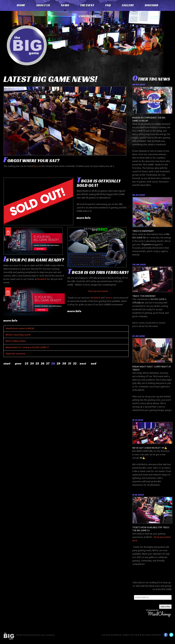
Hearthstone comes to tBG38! (20, 328)
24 (32, 363)
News (65, 5)
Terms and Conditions (45, 635)
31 (70, 363)
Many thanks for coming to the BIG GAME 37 (27, 347)
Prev (18, 363)
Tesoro (109, 298)
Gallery (128, 5)
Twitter (171, 635)
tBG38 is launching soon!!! (18, 335)
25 (37, 363)
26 (43, 363)
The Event (87, 5)
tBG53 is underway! (143, 231)
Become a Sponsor (151, 635)
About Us (43, 5)
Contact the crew (131, 635)
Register (115, 635)
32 (75, 363)
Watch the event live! (15, 354)
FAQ (108, 5)
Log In (105, 635)
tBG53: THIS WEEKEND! (144, 296)
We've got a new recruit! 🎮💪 (150, 448)
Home (21, 5)
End (93, 363)
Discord (152, 5)
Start (7, 363)
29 (59, 363)
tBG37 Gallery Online (16, 341)
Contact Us (88, 16)
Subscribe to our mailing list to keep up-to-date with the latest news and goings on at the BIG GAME (152, 586)
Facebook (166, 635)
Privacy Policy (29, 635)
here (36, 166)
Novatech (42, 279)
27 (48, 363)
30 (64, 363)
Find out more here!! (98, 291)
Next (83, 363)
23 (27, 363)
